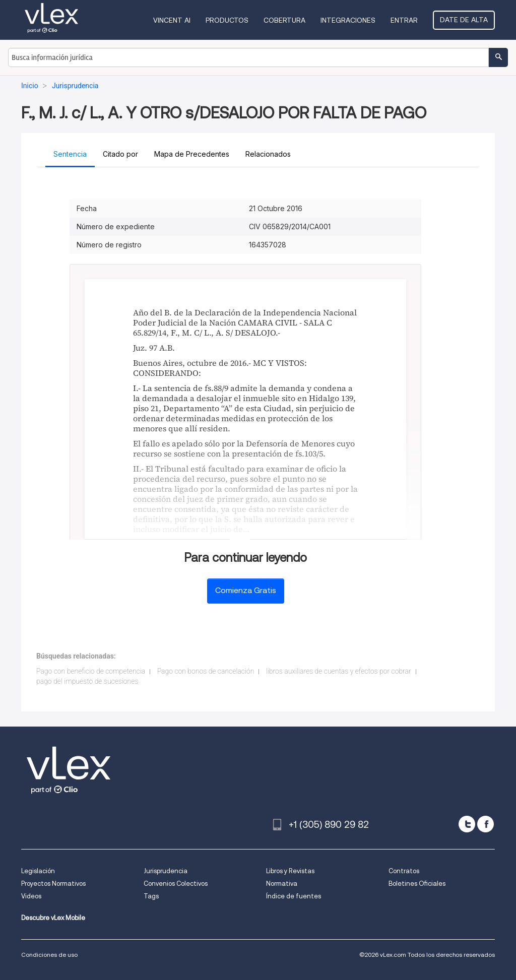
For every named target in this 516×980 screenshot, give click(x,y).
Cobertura (284, 20)
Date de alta (464, 20)
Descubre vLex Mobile (53, 918)
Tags (151, 896)
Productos (227, 20)
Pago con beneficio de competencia (91, 671)
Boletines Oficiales (417, 884)
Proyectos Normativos (53, 884)
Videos (31, 896)
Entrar (404, 20)
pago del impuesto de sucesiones (87, 681)
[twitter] (467, 824)
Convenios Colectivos (176, 884)
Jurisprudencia (166, 871)
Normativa (282, 884)
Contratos (404, 871)
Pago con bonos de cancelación (206, 671)
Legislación (38, 871)
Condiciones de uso (49, 955)
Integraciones (348, 20)
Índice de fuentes (294, 896)
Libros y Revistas (290, 871)
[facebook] (486, 824)
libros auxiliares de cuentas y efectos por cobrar (339, 671)
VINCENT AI (172, 20)
